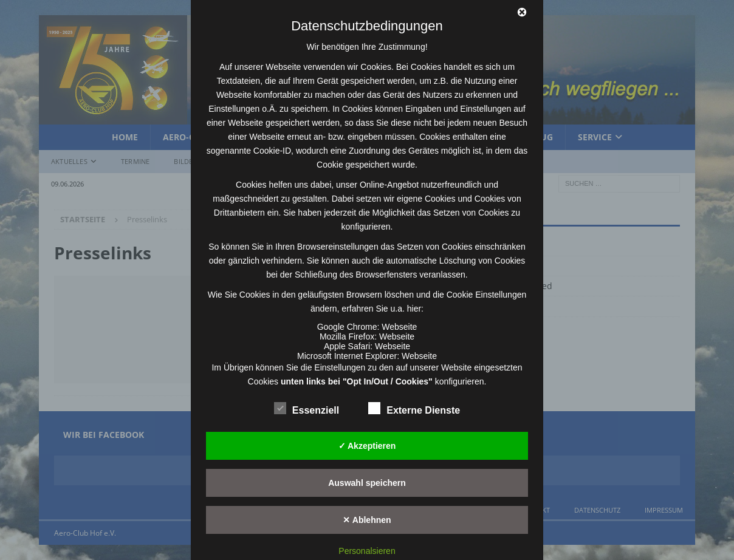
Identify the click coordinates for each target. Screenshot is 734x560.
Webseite (399, 327)
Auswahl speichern (367, 483)
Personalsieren (367, 551)
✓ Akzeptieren (367, 446)
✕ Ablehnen (367, 520)
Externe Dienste (414, 409)
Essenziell (307, 409)
